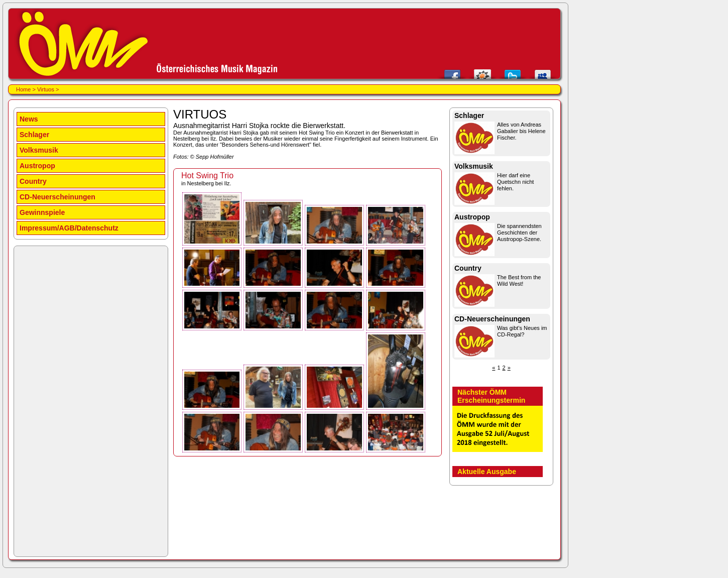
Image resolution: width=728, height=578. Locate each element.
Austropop (37, 166)
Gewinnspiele (42, 212)
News (29, 119)
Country (33, 181)
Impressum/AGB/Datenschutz (69, 228)
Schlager (34, 135)
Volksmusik (39, 150)
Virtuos (46, 89)
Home (23, 89)
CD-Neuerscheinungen (57, 197)
